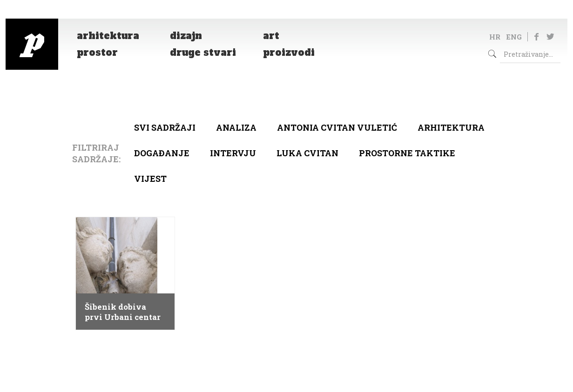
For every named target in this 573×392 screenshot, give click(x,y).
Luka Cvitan (307, 153)
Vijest (150, 179)
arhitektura (451, 127)
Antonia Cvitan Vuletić (337, 127)
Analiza (236, 127)
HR (495, 37)
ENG (514, 37)
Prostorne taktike (407, 153)
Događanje (162, 153)
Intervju (233, 153)
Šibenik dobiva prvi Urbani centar (123, 312)
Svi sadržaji (165, 127)
